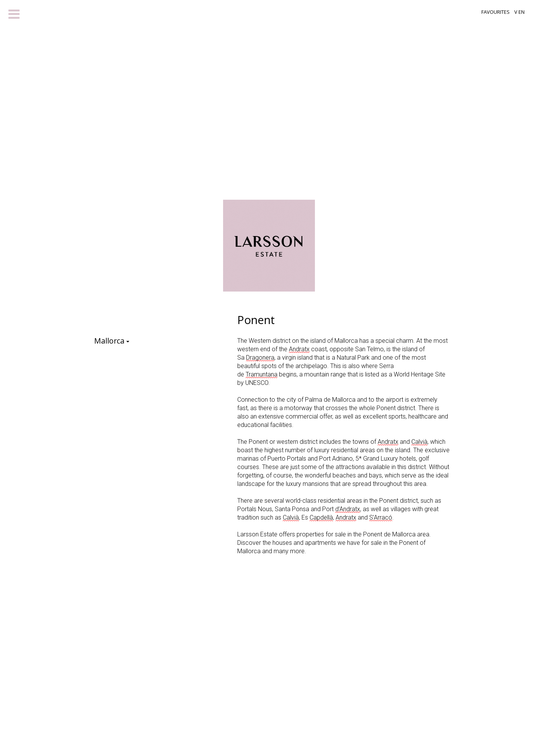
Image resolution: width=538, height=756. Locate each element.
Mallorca (114, 342)
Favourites (496, 12)
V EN (519, 12)
